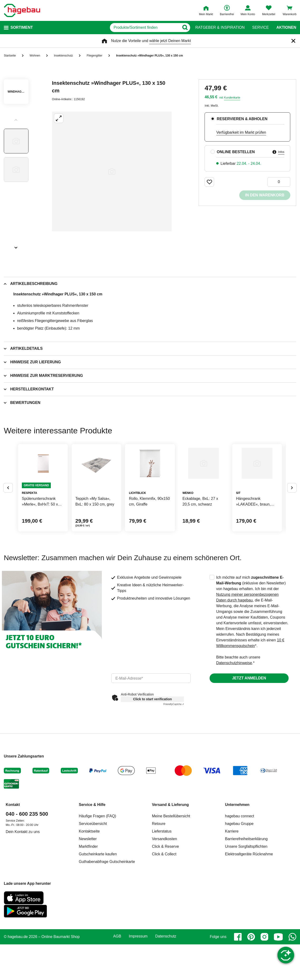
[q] (131, 28)
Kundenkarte (232, 98)
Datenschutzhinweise (234, 698)
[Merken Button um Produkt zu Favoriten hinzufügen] (209, 182)
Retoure (159, 859)
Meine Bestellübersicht (171, 852)
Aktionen (286, 28)
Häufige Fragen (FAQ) (97, 852)
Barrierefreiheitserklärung (246, 874)
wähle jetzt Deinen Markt (170, 41)
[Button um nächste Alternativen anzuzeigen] (292, 506)
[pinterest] (251, 972)
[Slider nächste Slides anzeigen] (16, 246)
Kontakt (13, 840)
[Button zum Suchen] (186, 28)
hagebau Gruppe (239, 859)
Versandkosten (164, 874)
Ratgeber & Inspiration (220, 28)
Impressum (138, 972)
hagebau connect (240, 852)
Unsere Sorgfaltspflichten (246, 882)
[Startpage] (22, 10)
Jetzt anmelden (249, 714)
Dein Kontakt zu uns (23, 867)
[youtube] (278, 972)
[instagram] (264, 972)
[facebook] (238, 972)
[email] (151, 714)
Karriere (232, 867)
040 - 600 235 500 (27, 850)
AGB (117, 972)
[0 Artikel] (279, 182)
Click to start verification (152, 735)
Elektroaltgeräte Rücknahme (249, 890)
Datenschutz (166, 972)
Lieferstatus (162, 867)
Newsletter (88, 874)
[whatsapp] (292, 972)
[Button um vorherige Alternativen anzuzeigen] (8, 506)
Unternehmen (237, 840)
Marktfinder (88, 882)
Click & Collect (164, 890)
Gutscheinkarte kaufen (98, 890)
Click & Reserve (165, 882)
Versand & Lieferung (170, 840)
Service (260, 28)
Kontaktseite (89, 867)
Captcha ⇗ (174, 740)
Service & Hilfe (92, 840)
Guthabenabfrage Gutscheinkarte (107, 897)
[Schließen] (293, 41)
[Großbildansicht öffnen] (112, 171)
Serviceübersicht (93, 859)
